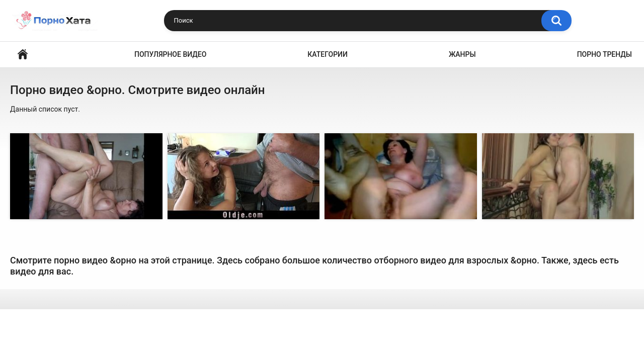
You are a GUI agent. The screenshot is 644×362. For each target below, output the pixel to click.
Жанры (462, 54)
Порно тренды (605, 54)
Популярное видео (170, 54)
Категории (328, 54)
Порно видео (23, 55)
